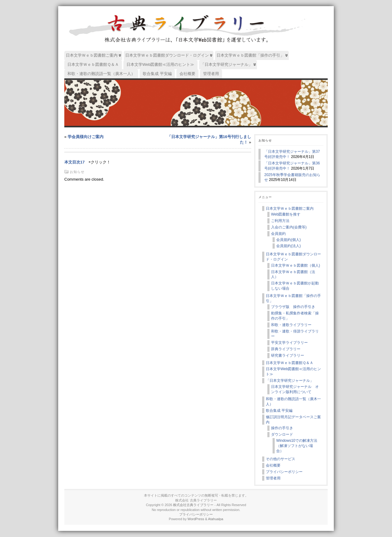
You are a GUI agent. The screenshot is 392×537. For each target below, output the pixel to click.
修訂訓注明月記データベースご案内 (293, 420)
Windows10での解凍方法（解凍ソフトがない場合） (297, 446)
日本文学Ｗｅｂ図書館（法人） (293, 274)
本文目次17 (74, 162)
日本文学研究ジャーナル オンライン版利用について (295, 389)
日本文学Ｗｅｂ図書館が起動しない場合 (295, 286)
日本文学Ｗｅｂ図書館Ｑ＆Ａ (290, 363)
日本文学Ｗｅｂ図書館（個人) (296, 265)
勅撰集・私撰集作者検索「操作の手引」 (295, 316)
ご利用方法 (280, 221)
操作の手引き (282, 428)
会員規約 (278, 234)
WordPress (196, 519)
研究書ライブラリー (288, 355)
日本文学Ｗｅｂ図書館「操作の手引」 (293, 298)
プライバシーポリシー (284, 472)
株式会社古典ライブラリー (193, 505)
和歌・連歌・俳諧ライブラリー (295, 334)
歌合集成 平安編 (279, 411)
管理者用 (273, 478)
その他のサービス (281, 459)
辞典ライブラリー (286, 349)
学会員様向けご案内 (86, 137)
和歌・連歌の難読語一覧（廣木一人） (293, 402)
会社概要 (273, 465)
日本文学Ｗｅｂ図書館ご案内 (290, 208)
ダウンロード (282, 434)
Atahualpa (216, 519)
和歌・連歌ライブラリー (291, 325)
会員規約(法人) (288, 246)
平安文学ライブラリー (289, 343)
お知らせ (77, 172)
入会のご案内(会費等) (289, 227)
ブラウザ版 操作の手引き (293, 307)
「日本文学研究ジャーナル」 (290, 381)
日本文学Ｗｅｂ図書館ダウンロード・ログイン (293, 257)
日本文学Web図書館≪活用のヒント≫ (293, 372)
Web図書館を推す (286, 214)
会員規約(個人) (288, 240)
